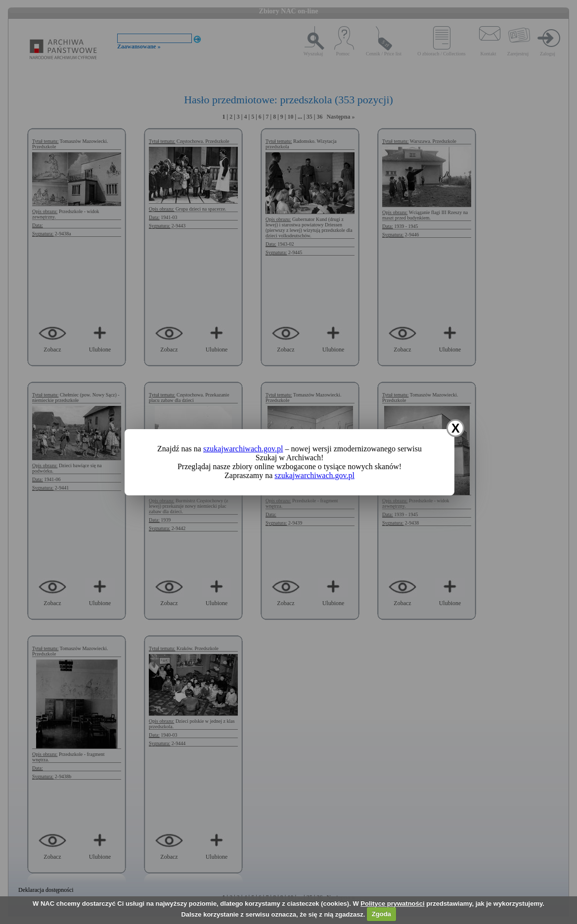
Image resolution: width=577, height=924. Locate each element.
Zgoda (381, 914)
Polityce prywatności (392, 903)
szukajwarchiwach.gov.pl (243, 449)
